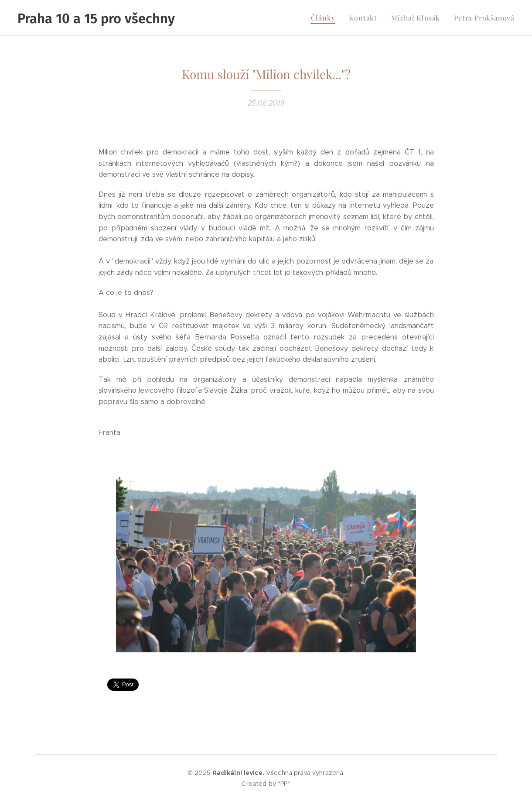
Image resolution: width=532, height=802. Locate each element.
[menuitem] (334, 18)
